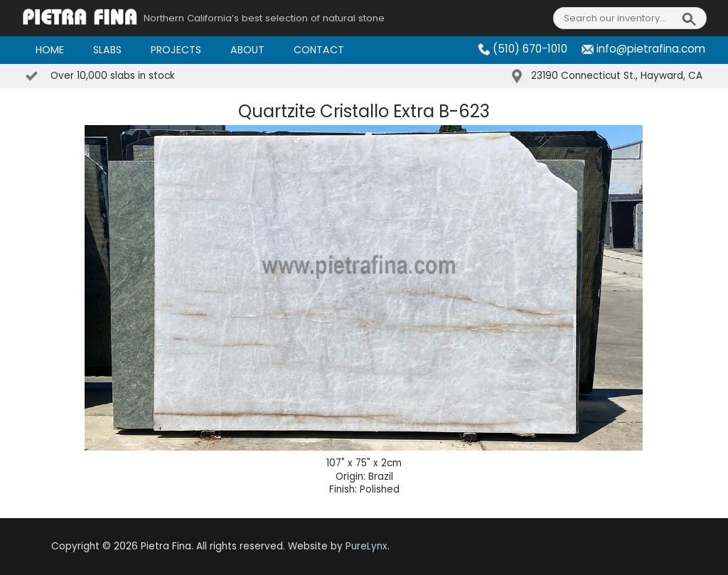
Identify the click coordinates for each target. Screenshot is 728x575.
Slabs (107, 50)
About (247, 50)
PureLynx (366, 546)
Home (50, 50)
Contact (319, 50)
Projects (176, 50)
